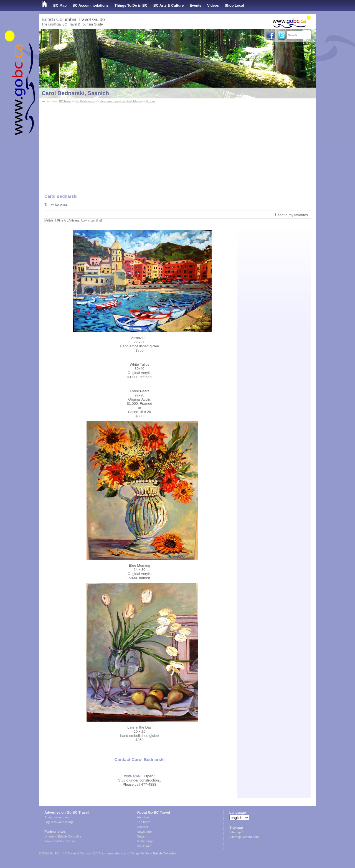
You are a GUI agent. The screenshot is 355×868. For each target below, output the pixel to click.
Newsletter (144, 832)
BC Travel (65, 101)
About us (143, 817)
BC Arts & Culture (169, 5)
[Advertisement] (177, 146)
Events (196, 5)
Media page (145, 841)
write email (60, 204)
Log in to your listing (59, 822)
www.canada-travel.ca (60, 841)
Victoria (151, 101)
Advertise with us (56, 817)
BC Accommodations (91, 5)
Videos (213, 5)
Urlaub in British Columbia (63, 836)
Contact (142, 827)
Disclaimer (144, 846)
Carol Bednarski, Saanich (75, 93)
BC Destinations (85, 101)
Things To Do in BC (131, 5)
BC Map (60, 5)
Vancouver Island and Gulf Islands (121, 101)
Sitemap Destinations (244, 837)
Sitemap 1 (237, 832)
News (141, 836)
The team (144, 822)
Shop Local (234, 5)
